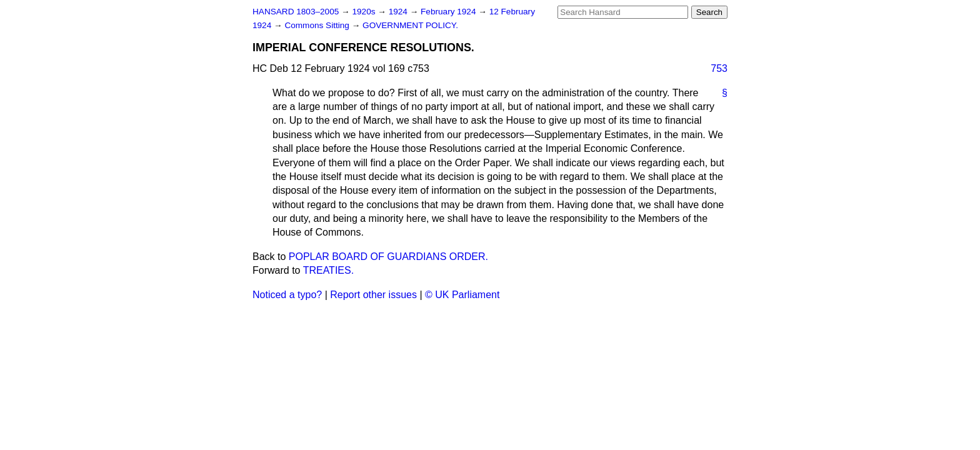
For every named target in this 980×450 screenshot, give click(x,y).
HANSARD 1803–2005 (296, 12)
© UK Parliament (462, 295)
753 (719, 68)
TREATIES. (329, 270)
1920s (365, 12)
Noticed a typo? (287, 295)
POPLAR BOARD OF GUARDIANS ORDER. (388, 257)
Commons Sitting (318, 25)
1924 (399, 12)
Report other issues (373, 295)
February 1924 (449, 12)
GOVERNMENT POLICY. (410, 25)
